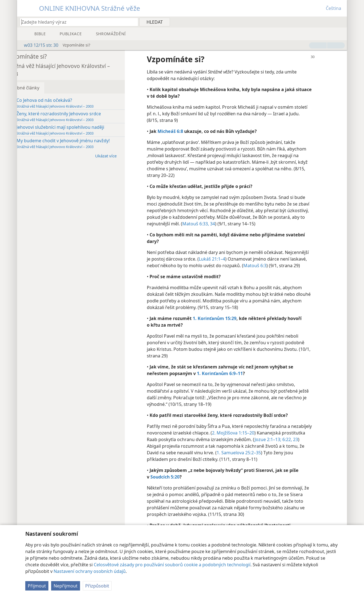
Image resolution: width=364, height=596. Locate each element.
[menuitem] (341, 22)
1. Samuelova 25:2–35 (281, 453)
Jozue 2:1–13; (308, 439)
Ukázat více (125, 156)
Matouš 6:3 (271, 266)
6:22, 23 (171, 446)
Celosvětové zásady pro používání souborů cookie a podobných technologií (172, 565)
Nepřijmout (66, 586)
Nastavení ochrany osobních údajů (90, 571)
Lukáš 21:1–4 (228, 259)
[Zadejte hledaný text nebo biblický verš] (76, 22)
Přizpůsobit (97, 586)
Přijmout (37, 586)
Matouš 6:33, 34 (247, 224)
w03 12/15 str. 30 (38, 45)
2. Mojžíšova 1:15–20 (274, 433)
